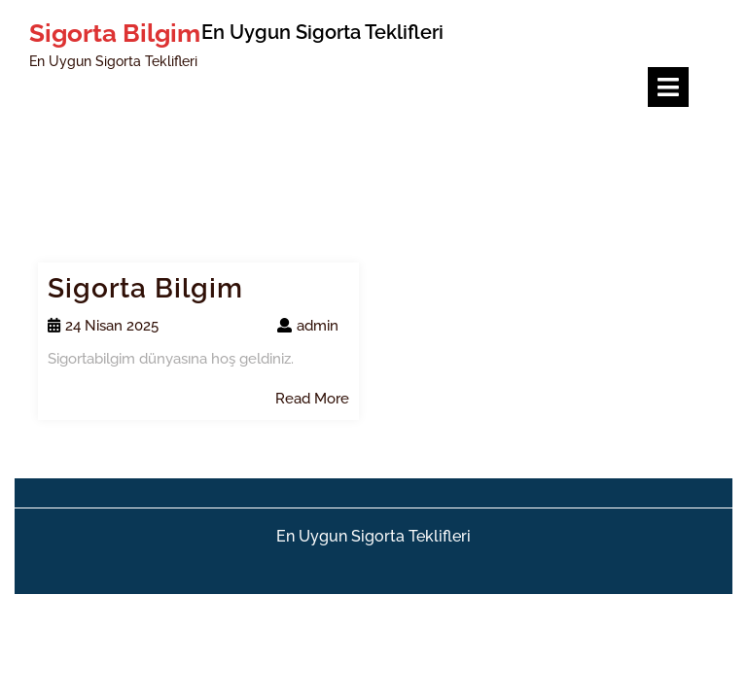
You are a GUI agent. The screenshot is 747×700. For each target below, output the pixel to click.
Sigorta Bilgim (115, 33)
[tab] (668, 87)
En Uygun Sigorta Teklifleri (373, 536)
